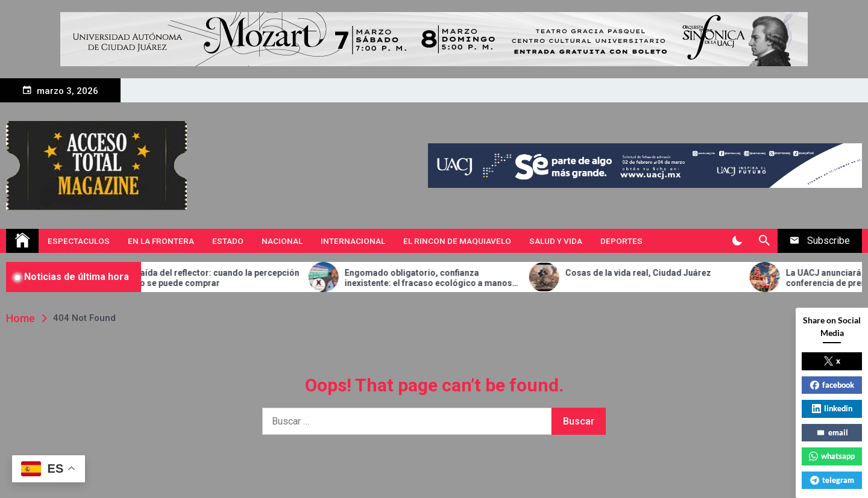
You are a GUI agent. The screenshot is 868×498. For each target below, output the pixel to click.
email (832, 432)
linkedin (832, 408)
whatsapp (832, 456)
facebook (832, 385)
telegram (832, 480)
